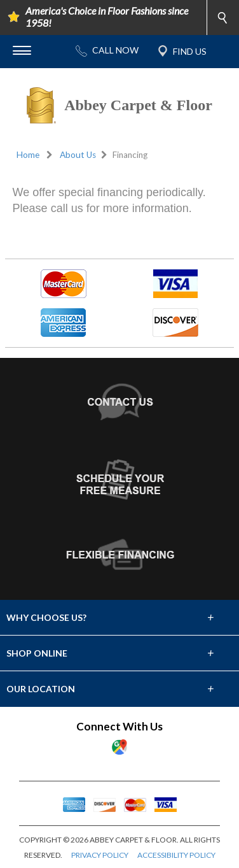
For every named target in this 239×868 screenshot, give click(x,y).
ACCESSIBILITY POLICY (176, 855)
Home (28, 155)
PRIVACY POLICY (100, 855)
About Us (78, 155)
